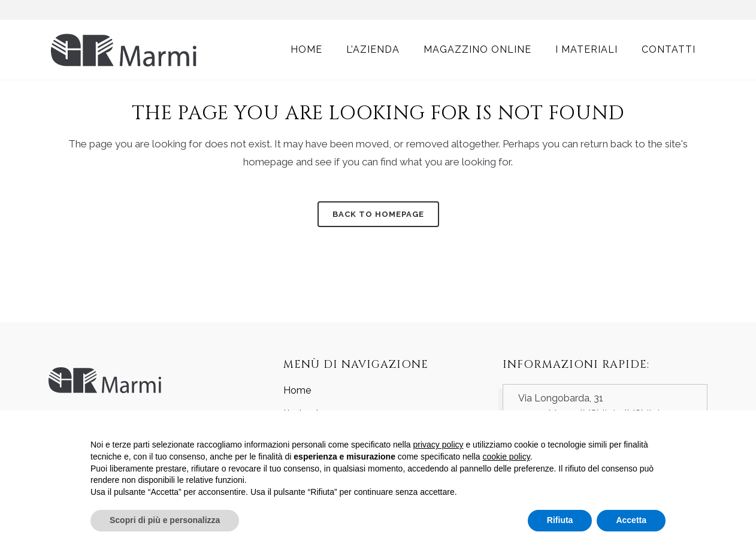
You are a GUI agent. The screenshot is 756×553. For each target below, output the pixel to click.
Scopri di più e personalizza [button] (165, 520)
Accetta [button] (631, 520)
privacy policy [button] (439, 445)
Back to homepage (378, 214)
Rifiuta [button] (560, 520)
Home (297, 390)
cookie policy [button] (506, 457)
